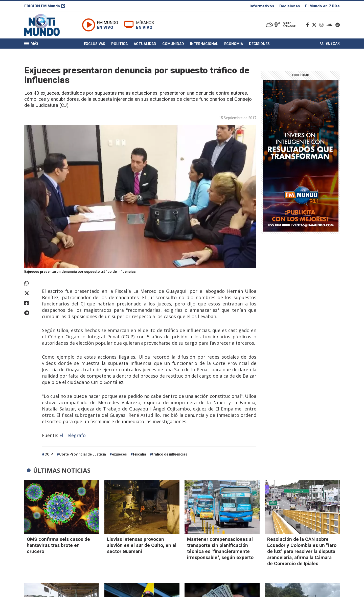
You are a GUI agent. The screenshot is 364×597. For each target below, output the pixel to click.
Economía (234, 44)
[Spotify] (338, 25)
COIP (49, 454)
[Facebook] (309, 25)
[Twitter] (315, 25)
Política (119, 44)
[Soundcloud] (331, 25)
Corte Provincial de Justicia (83, 454)
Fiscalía (140, 454)
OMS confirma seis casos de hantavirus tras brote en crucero (58, 545)
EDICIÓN (45, 6)
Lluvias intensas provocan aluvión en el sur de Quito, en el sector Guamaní (142, 545)
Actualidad (145, 44)
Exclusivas (95, 44)
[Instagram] (323, 25)
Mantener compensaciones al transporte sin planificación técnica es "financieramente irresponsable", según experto (220, 548)
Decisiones (290, 6)
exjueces (119, 454)
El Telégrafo (73, 435)
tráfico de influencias (170, 454)
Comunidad (173, 44)
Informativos (262, 6)
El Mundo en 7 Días (322, 6)
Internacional (204, 44)
